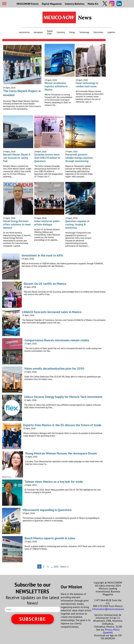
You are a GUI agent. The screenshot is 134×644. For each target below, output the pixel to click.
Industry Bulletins (75, 4)
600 (56, 567)
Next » (64, 567)
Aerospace (38, 32)
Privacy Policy (112, 630)
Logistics (111, 32)
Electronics (98, 32)
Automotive (24, 32)
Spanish (108, 632)
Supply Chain (50, 32)
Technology (84, 32)
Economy (61, 32)
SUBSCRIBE (32, 619)
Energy (72, 32)
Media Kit (93, 4)
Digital (52, 4)
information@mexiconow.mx (108, 609)
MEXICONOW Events (28, 4)
